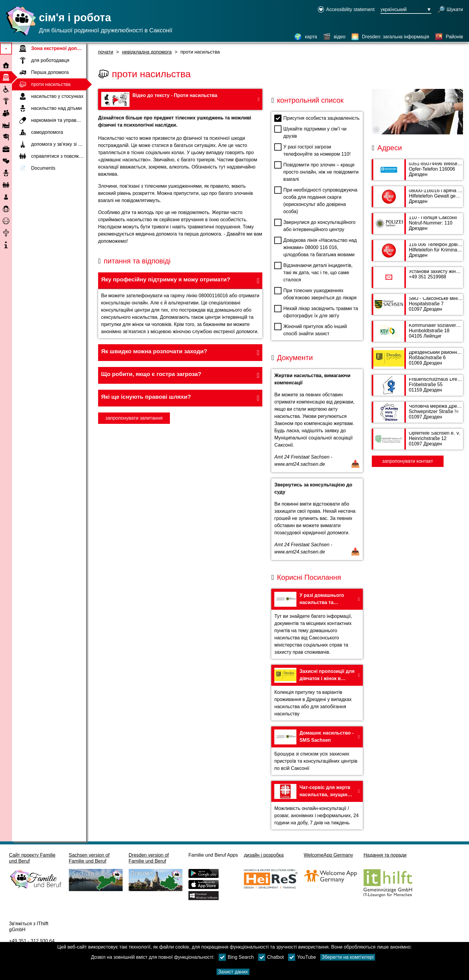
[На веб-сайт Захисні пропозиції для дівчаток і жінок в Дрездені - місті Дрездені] (317, 693)
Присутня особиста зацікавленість (317, 118)
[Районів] (449, 37)
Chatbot (271, 957)
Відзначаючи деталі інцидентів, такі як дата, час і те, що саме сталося (313, 272)
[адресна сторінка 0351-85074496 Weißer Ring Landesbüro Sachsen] (417, 173)
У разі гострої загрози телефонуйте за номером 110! (312, 150)
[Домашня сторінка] (19, 35)
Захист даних (233, 972)
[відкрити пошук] (450, 10)
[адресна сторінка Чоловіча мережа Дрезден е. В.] (417, 415)
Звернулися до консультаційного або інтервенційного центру (315, 225)
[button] (180, 281)
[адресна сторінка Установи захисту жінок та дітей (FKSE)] (417, 280)
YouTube (302, 957)
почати (106, 52)
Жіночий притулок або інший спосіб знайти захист (310, 330)
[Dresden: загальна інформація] (390, 37)
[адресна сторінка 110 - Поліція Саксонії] (417, 227)
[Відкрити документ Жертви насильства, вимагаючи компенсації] (317, 421)
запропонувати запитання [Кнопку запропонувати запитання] (134, 418)
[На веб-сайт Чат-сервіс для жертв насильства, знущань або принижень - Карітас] (317, 805)
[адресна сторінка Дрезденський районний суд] (417, 361)
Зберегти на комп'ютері (348, 957)
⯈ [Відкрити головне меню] (6, 49)
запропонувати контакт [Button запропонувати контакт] (408, 461)
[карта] (306, 37)
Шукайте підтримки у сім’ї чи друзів (310, 132)
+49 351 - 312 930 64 (32, 941)
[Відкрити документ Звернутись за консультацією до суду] (317, 519)
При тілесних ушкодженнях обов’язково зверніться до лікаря (315, 294)
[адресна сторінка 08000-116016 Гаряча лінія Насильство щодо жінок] (417, 200)
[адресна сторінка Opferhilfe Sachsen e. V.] (417, 442)
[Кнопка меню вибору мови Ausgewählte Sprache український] (406, 10)
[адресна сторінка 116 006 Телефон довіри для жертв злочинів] (417, 254)
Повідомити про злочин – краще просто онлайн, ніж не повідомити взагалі (316, 172)
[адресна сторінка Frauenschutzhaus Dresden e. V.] (417, 388)
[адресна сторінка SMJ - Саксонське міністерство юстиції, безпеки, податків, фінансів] (417, 307)
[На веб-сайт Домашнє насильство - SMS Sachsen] (317, 751)
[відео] (334, 37)
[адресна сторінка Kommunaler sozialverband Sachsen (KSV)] (417, 334)
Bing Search (236, 957)
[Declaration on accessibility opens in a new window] (346, 10)
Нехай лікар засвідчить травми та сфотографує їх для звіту (316, 312)
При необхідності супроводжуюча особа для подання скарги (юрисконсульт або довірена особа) (316, 200)
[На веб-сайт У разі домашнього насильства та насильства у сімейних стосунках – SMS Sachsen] (317, 624)
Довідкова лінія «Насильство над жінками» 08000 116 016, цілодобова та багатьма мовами (315, 247)
